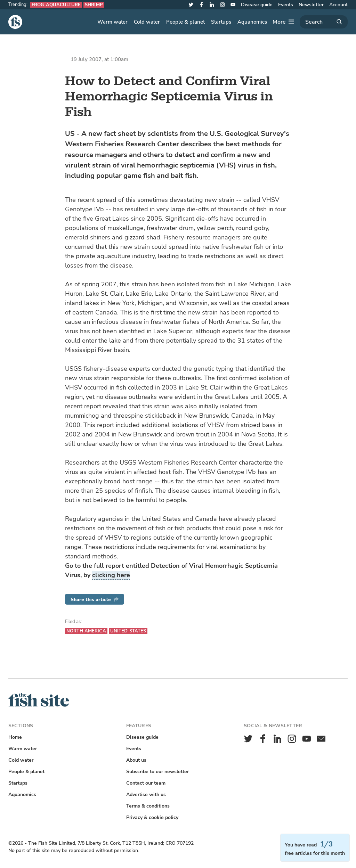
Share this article (95, 600)
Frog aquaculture (56, 5)
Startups (221, 22)
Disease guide (257, 5)
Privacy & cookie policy (152, 817)
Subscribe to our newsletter (157, 772)
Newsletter (311, 5)
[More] (283, 22)
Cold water (147, 22)
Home (15, 737)
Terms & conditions (148, 806)
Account (338, 5)
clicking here (111, 575)
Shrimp (94, 5)
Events (286, 5)
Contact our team (146, 783)
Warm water (112, 22)
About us (136, 760)
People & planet (185, 22)
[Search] (324, 22)
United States (128, 631)
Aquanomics (252, 22)
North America (86, 631)
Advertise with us (146, 795)
